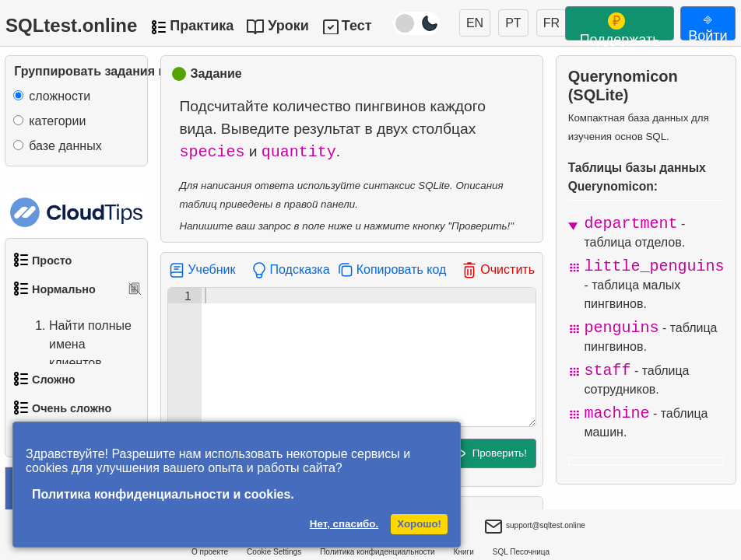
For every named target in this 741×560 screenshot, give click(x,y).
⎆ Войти (708, 26)
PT (513, 23)
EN (475, 23)
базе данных (65, 146)
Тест (357, 26)
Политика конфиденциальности (378, 552)
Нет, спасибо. (344, 524)
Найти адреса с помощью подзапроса (78, 411)
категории (57, 121)
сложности (60, 96)
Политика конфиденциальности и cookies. (163, 494)
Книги (464, 552)
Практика (202, 26)
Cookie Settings (274, 552)
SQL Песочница (521, 552)
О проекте (210, 552)
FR (551, 23)
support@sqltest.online (535, 527)
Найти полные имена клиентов (75, 345)
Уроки (288, 26)
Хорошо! (419, 524)
